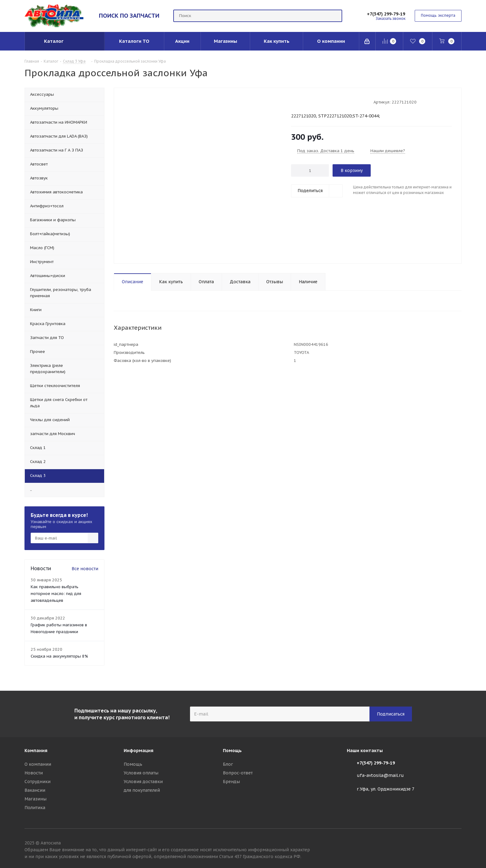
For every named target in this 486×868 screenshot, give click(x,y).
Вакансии (35, 790)
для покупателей (142, 790)
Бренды (231, 782)
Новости (34, 773)
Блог (228, 764)
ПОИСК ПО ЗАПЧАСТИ (129, 15)
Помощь (133, 764)
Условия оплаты (141, 773)
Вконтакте (457, 844)
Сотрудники (38, 782)
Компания (36, 751)
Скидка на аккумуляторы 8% (59, 656)
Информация (139, 751)
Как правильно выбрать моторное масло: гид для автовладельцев (56, 594)
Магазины (35, 799)
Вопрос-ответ (238, 773)
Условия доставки (143, 782)
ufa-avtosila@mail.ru (380, 775)
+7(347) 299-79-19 (386, 14)
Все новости (85, 569)
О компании (38, 764)
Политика (35, 808)
